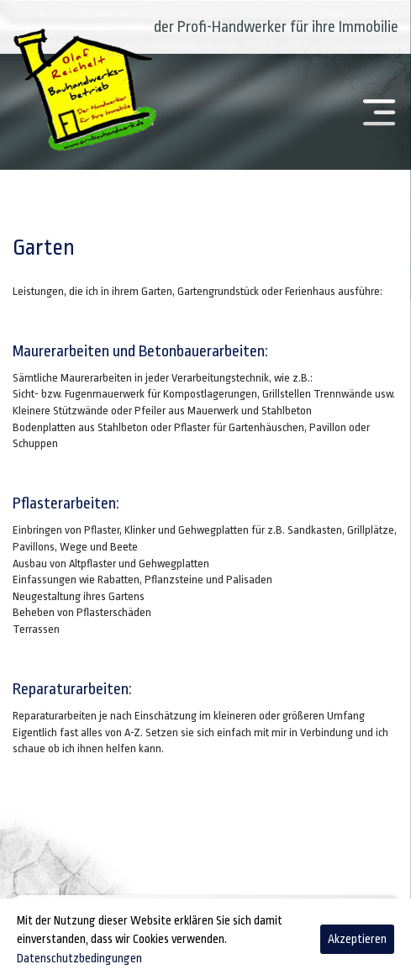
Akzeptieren (357, 939)
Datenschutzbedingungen (79, 958)
